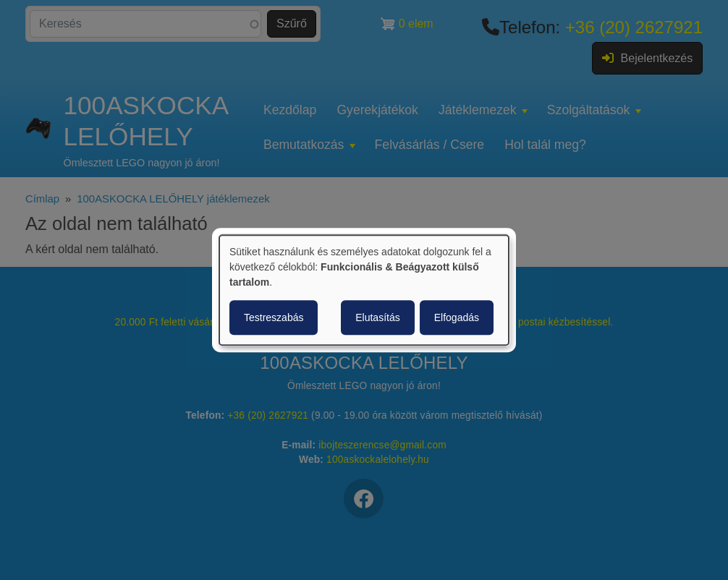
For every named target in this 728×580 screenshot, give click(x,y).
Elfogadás (457, 317)
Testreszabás (274, 317)
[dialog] (364, 290)
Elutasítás (377, 317)
